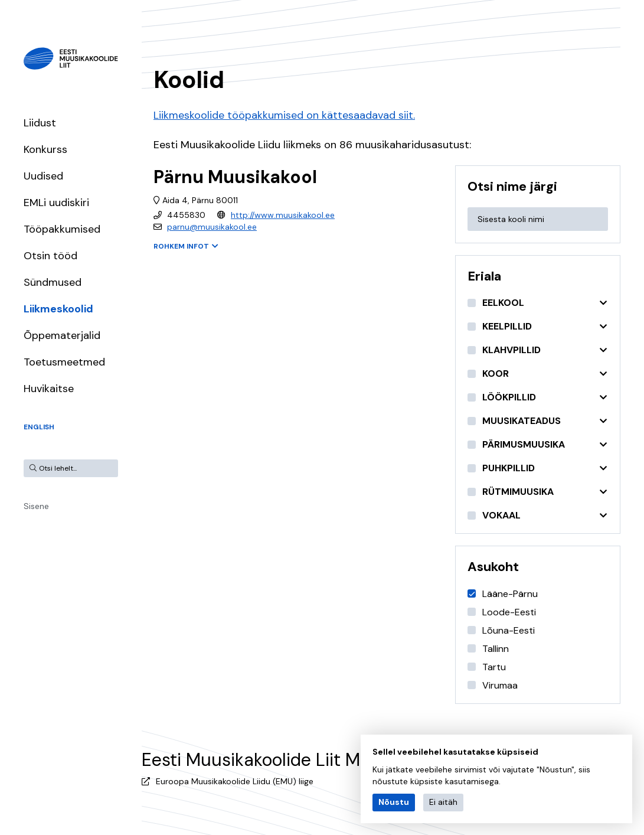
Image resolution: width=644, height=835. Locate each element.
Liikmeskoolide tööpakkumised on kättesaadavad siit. (284, 115)
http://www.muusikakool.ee (283, 215)
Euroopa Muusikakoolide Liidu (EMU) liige (235, 781)
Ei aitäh (443, 802)
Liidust (40, 123)
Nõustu (394, 802)
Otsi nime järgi (512, 186)
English (39, 427)
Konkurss (45, 149)
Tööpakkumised (62, 229)
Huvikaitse (49, 389)
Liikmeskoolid (58, 309)
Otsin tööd (50, 256)
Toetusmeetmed (64, 362)
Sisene (36, 506)
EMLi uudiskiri (56, 203)
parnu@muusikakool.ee (212, 227)
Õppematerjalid (62, 335)
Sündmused (53, 282)
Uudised (43, 176)
